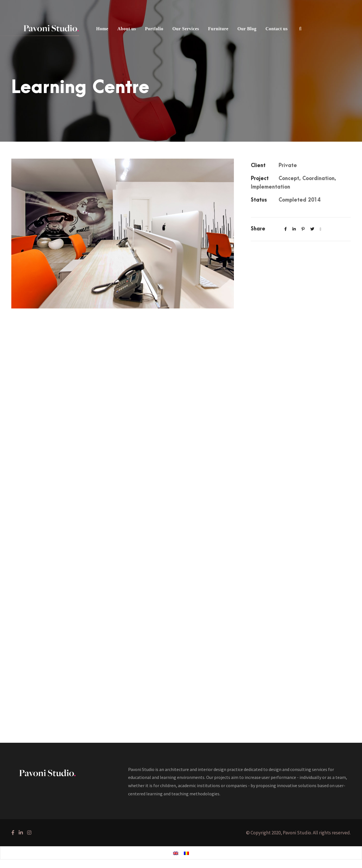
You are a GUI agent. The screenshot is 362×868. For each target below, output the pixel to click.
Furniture (218, 29)
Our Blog (247, 29)
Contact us (277, 29)
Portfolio (154, 29)
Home (102, 29)
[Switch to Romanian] (186, 853)
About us (127, 29)
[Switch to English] (176, 853)
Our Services (186, 29)
